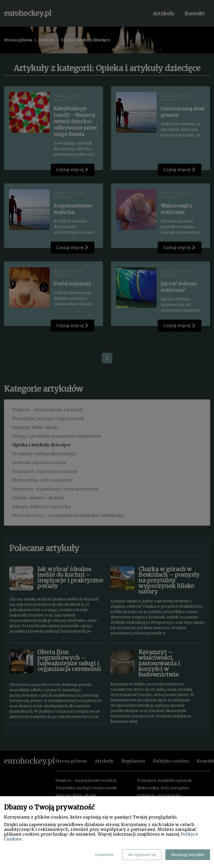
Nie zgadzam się (142, 855)
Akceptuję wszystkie (188, 855)
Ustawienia (104, 855)
